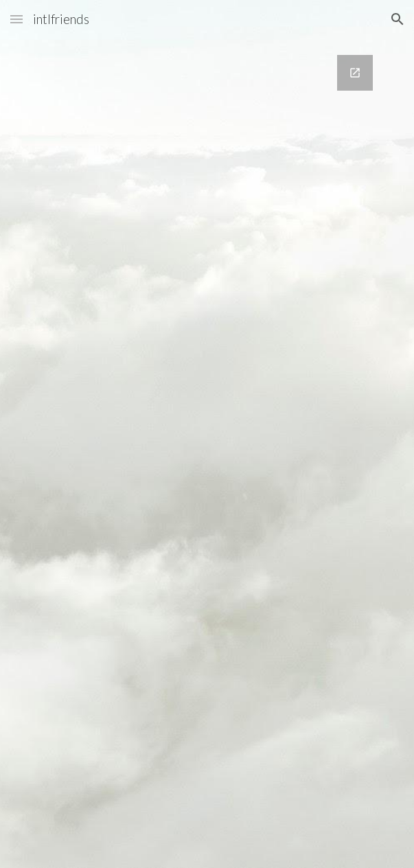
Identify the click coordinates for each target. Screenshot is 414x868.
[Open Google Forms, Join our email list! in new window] (355, 73)
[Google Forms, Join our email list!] (207, 453)
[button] (16, 19)
